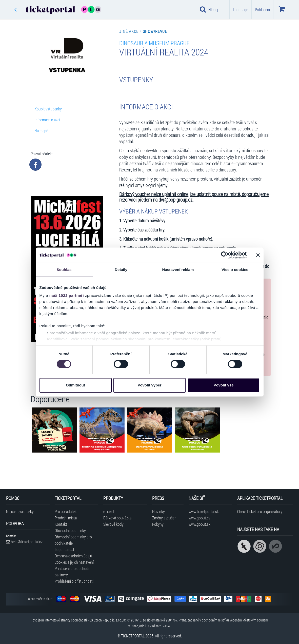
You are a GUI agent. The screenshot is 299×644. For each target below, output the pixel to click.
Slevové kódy (113, 524)
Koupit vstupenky (48, 109)
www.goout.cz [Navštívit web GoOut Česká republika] (199, 518)
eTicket (109, 511)
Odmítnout (75, 385)
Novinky (158, 511)
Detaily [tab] (121, 270)
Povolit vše (223, 385)
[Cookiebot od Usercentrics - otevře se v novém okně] (225, 255)
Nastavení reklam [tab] (178, 270)
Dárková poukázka (117, 518)
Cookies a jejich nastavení (74, 562)
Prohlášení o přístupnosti (74, 581)
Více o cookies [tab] (235, 270)
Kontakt (61, 524)
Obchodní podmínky (70, 530)
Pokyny (158, 524)
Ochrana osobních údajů (73, 556)
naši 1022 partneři (67, 295)
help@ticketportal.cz (24, 542)
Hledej (209, 9)
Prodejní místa (66, 518)
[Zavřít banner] (258, 255)
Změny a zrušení (165, 518)
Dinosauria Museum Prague (154, 43)
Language (241, 9)
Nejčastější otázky (20, 511)
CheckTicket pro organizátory (260, 511)
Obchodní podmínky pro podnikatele (73, 540)
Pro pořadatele (66, 511)
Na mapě (41, 131)
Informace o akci (47, 120)
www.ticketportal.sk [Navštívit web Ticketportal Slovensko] (204, 511)
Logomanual (64, 549)
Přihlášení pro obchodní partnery (73, 572)
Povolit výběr (149, 385)
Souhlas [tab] (64, 270)
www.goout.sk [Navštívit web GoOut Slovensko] (200, 524)
